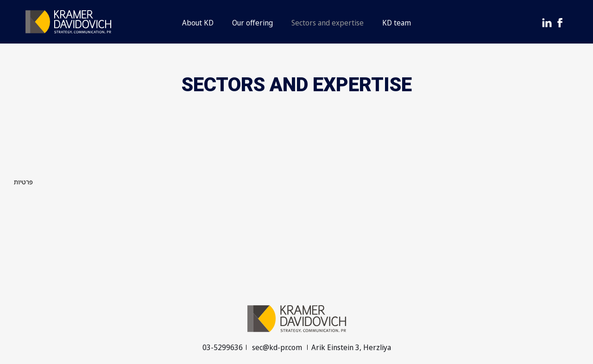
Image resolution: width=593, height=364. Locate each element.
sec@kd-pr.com (278, 347)
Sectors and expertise (328, 23)
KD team (397, 23)
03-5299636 (223, 347)
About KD (198, 23)
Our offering (252, 23)
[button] (296, 22)
